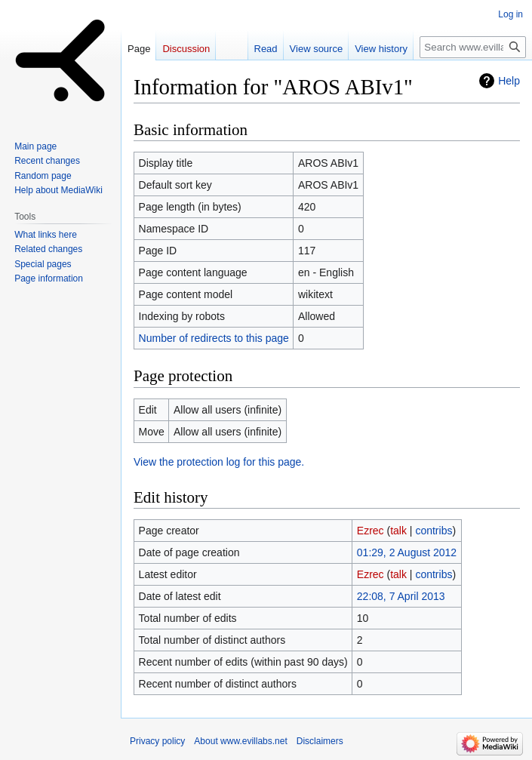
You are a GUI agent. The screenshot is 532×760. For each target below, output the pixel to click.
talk (398, 531)
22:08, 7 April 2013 (401, 596)
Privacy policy (157, 741)
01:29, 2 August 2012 (407, 552)
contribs (434, 531)
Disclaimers (320, 741)
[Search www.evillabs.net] (473, 47)
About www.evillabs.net (240, 741)
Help (509, 81)
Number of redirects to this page (214, 338)
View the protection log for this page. (219, 462)
